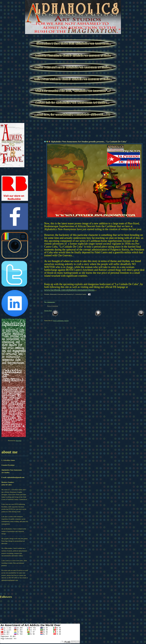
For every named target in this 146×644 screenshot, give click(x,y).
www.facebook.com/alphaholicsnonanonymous (69, 290)
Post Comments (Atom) (61, 321)
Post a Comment (53, 306)
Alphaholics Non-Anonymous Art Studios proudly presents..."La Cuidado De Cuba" (89, 142)
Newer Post (48, 310)
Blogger (19, 441)
